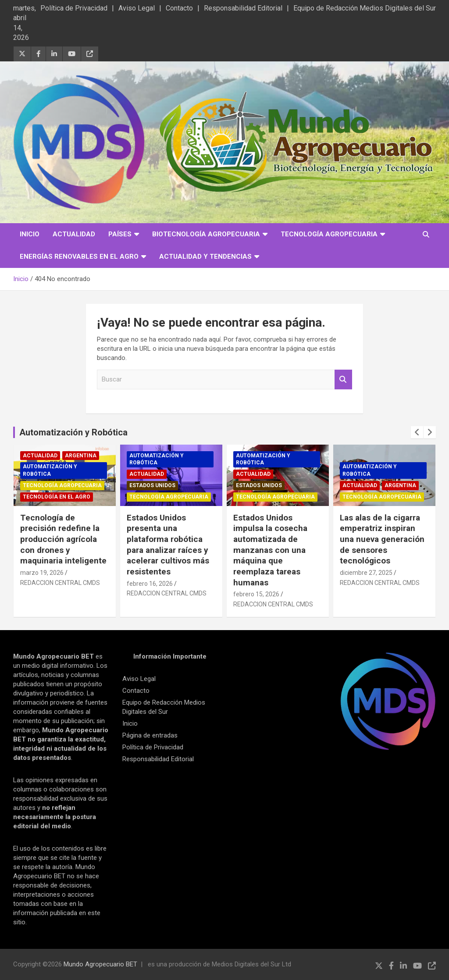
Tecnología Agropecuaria (329, 234)
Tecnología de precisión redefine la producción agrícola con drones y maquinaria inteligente (63, 539)
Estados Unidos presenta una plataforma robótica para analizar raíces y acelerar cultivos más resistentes (168, 545)
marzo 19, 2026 (42, 573)
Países (120, 234)
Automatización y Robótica (73, 432)
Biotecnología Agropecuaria (206, 234)
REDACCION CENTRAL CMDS (60, 583)
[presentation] (417, 432)
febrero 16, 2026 (150, 584)
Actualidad (74, 234)
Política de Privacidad (74, 8)
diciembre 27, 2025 (366, 573)
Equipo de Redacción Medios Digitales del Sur (365, 8)
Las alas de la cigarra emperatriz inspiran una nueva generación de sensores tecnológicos (382, 539)
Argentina (81, 456)
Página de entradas (150, 735)
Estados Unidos (152, 485)
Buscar (343, 380)
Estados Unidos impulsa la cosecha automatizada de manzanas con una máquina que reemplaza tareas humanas (270, 550)
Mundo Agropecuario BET (100, 964)
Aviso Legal (137, 8)
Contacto (179, 8)
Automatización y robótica (50, 470)
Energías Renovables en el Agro (79, 257)
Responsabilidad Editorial (243, 8)
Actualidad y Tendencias (205, 257)
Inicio (30, 234)
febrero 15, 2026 (256, 594)
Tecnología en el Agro (57, 497)
